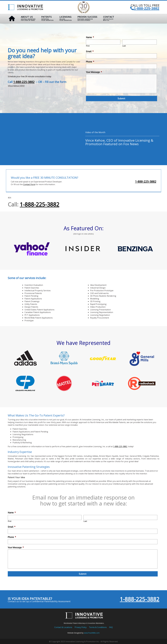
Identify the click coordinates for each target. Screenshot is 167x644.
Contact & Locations (63, 627)
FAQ (111, 627)
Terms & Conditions (98, 627)
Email (90, 51)
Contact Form (29, 184)
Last (124, 46)
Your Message (94, 72)
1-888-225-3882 (145, 8)
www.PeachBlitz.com (92, 632)
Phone (90, 62)
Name (90, 37)
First (88, 46)
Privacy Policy (81, 627)
